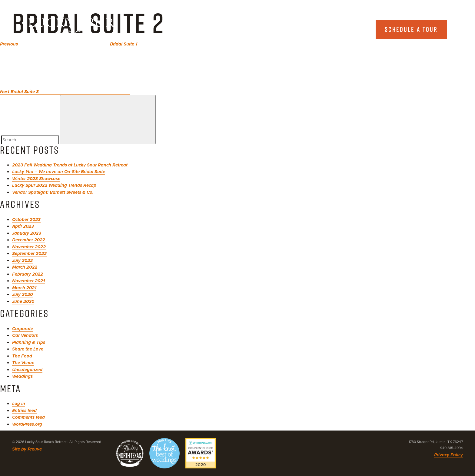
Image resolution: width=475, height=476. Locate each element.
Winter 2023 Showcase (36, 179)
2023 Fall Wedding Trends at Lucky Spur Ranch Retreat (70, 165)
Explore (342, 29)
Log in (19, 404)
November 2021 (28, 281)
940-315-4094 (452, 448)
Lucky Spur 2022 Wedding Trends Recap (54, 185)
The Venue (23, 363)
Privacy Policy (448, 455)
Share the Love (28, 349)
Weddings (22, 376)
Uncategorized (27, 370)
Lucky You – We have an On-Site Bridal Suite (59, 172)
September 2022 (29, 253)
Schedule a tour (411, 29)
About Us (286, 29)
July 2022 (22, 260)
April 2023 (23, 226)
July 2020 (22, 294)
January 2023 (27, 233)
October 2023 (26, 220)
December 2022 (29, 240)
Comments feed (28, 417)
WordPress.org (27, 424)
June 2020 (23, 301)
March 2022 (25, 267)
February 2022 (28, 274)
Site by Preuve (27, 449)
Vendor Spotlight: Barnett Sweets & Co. (53, 192)
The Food (22, 356)
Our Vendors (25, 335)
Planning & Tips (29, 342)
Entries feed (24, 411)
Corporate (23, 329)
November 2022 (29, 247)
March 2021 (24, 288)
